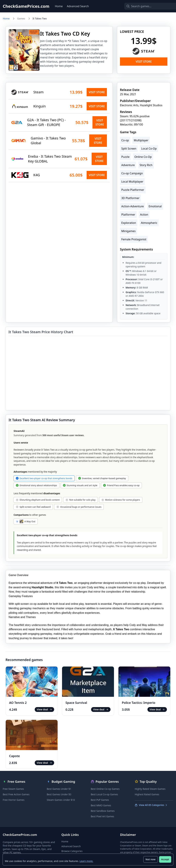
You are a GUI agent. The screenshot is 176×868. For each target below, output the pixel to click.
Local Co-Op (149, 149)
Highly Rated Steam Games (150, 789)
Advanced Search (78, 6)
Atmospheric (149, 223)
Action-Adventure (133, 206)
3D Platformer (130, 198)
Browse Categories (72, 851)
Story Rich (146, 165)
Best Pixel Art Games (102, 816)
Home (59, 6)
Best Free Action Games (16, 794)
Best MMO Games (101, 805)
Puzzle (125, 157)
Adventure (128, 165)
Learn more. (86, 861)
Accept (165, 859)
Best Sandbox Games (103, 811)
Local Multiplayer (132, 182)
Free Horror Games (14, 800)
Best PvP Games (100, 800)
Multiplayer (141, 140)
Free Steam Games (13, 789)
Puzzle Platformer (133, 190)
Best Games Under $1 (59, 789)
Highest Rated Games (147, 794)
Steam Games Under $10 (61, 800)
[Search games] (146, 6)
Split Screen (129, 149)
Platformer (128, 215)
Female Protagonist (134, 239)
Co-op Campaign (132, 173)
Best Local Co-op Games (104, 794)
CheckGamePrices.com (26, 6)
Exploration (129, 223)
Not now (150, 859)
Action (144, 215)
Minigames (128, 231)
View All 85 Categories (151, 805)
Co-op (125, 140)
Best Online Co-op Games (105, 789)
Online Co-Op (143, 157)
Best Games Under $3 (59, 794)
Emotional (155, 206)
